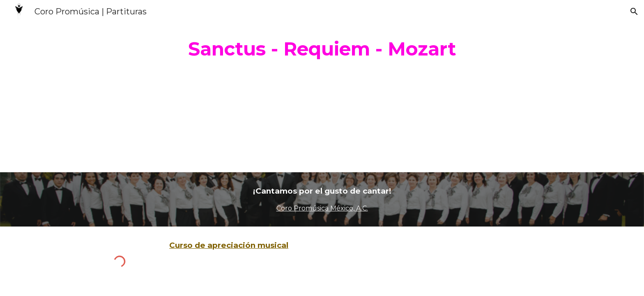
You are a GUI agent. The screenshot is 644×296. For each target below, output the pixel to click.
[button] (634, 12)
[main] (322, 49)
